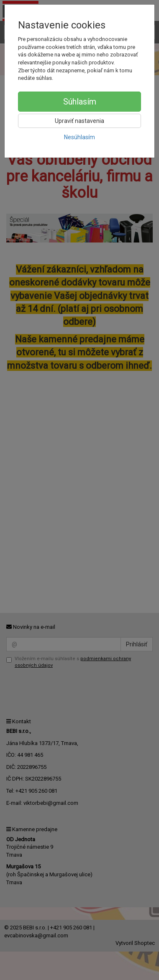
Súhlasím (80, 102)
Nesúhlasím (79, 137)
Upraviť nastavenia (79, 121)
